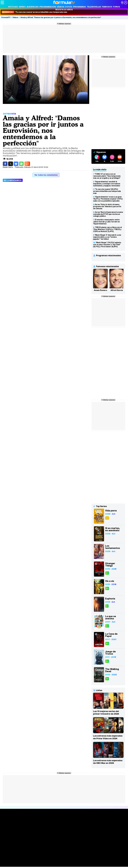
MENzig (15, 865)
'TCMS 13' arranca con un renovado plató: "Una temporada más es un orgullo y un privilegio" (107, 176)
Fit (57, 862)
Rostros (106, 820)
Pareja (34, 862)
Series (22, 7)
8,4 (107, 588)
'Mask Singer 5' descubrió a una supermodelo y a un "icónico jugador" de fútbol (107, 237)
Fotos (69, 7)
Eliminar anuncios (65, 24)
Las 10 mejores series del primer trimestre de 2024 (106, 713)
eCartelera (36, 859)
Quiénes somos (7, 846)
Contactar (86, 846)
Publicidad (77, 846)
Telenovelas (94, 7)
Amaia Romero (100, 290)
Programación (48, 7)
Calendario (31, 822)
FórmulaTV (6, 17)
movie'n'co (59, 859)
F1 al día (36, 865)
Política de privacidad (32, 846)
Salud (46, 862)
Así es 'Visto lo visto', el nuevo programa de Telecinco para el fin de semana (107, 206)
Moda (21, 862)
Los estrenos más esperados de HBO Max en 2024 (108, 762)
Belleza (27, 862)
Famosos (107, 7)
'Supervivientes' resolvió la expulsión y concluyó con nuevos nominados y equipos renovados (107, 184)
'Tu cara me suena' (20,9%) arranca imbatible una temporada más (107, 191)
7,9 (107, 679)
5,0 (107, 518)
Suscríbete (107, 828)
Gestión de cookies (64, 846)
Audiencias (33, 7)
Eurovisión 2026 (83, 826)
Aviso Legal (18, 846)
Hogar (62, 862)
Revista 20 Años (64, 10)
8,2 (107, 661)
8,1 (107, 606)
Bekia (15, 862)
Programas (79, 7)
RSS (93, 846)
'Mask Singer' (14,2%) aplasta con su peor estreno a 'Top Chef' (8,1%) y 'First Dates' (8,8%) (107, 244)
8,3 (107, 573)
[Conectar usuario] (126, 3)
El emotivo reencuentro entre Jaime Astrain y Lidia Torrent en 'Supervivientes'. (106, 222)
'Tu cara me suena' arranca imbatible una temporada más (34, 12)
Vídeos (61, 7)
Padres (40, 862)
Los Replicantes (19, 856)
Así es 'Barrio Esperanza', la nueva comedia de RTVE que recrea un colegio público (108, 214)
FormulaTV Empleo (24, 859)
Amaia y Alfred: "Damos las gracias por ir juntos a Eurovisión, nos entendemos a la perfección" (61, 17)
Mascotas (75, 862)
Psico (67, 862)
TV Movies (31, 827)
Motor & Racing (47, 865)
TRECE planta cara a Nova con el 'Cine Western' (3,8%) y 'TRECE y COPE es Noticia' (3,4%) (107, 229)
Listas (29, 825)
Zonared (57, 865)
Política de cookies (48, 846)
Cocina (52, 862)
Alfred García (117, 290)
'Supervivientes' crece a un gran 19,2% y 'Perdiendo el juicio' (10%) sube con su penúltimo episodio (108, 199)
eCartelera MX (48, 859)
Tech (30, 865)
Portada (6, 820)
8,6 (107, 643)
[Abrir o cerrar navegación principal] (2, 2)
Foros (116, 7)
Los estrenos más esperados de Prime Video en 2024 (108, 737)
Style (22, 865)
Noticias (13, 7)
